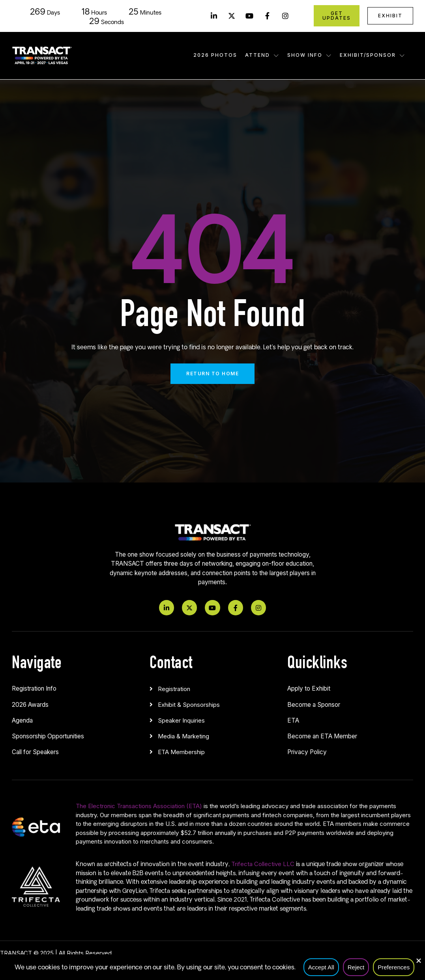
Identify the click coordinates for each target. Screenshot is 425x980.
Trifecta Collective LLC (263, 864)
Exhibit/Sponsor (373, 55)
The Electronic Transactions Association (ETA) (139, 806)
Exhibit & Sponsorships (189, 705)
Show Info (310, 55)
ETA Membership (181, 752)
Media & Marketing (183, 736)
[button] (212, 687)
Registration (174, 689)
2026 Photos (215, 55)
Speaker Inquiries (181, 720)
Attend (262, 55)
